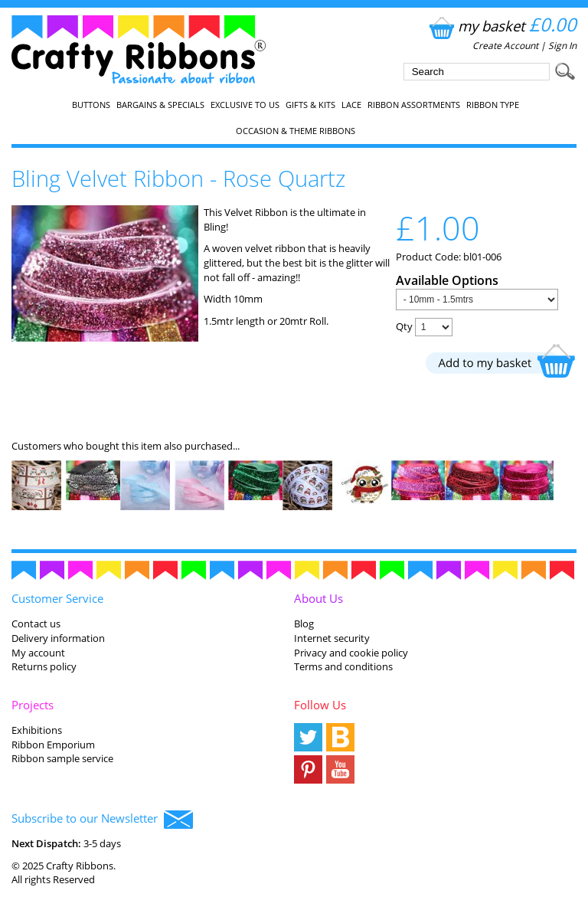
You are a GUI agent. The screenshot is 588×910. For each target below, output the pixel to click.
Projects (33, 705)
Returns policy (44, 666)
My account (38, 653)
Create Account (505, 46)
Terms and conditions (343, 666)
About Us (318, 598)
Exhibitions (37, 730)
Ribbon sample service (62, 758)
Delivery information (58, 638)
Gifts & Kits (310, 105)
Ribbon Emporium (53, 745)
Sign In (562, 46)
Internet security (332, 638)
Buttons (91, 105)
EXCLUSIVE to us (245, 105)
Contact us (36, 624)
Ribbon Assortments (414, 105)
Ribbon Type (493, 105)
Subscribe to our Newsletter (102, 820)
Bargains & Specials (160, 105)
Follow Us (320, 705)
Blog (304, 624)
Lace (351, 105)
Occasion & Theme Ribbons (296, 131)
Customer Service (57, 598)
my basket (501, 26)
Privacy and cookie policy (351, 653)
